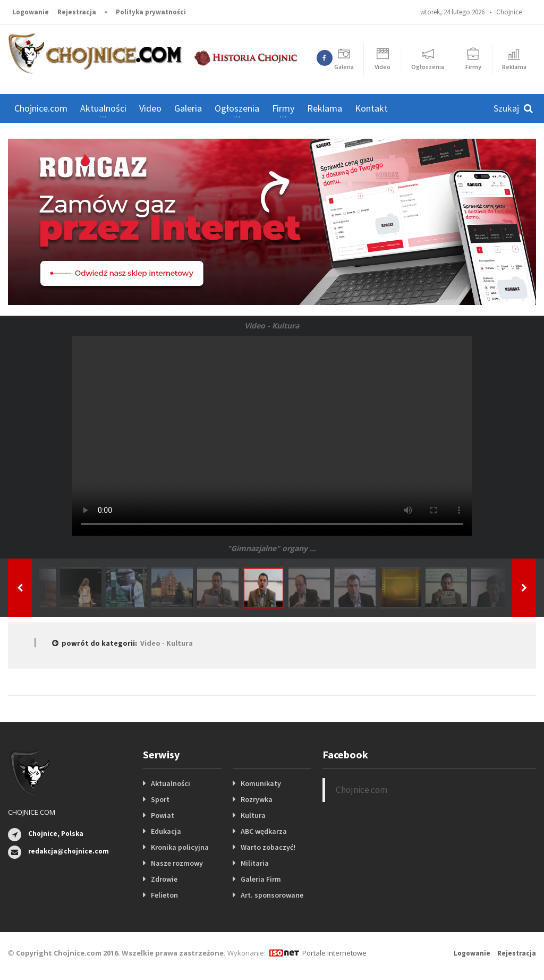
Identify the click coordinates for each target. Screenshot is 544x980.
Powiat (163, 815)
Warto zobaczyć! (268, 847)
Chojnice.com (41, 108)
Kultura (253, 815)
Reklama (325, 108)
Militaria (255, 863)
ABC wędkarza (264, 831)
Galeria (188, 108)
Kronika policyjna (180, 847)
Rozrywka (257, 799)
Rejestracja (77, 12)
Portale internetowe (334, 953)
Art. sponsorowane (272, 895)
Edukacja (166, 831)
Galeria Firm (261, 879)
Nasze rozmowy (177, 863)
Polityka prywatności (151, 12)
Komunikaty (261, 783)
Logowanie (31, 12)
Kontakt (371, 108)
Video (150, 108)
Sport (160, 799)
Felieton (164, 895)
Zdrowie (164, 879)
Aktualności (171, 783)
